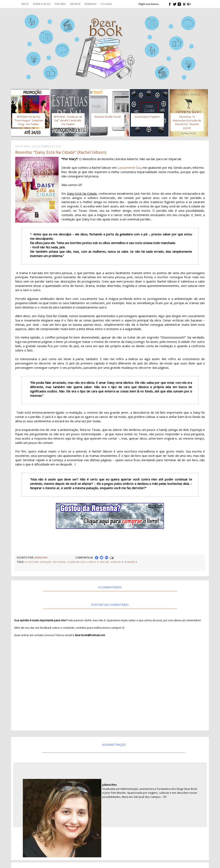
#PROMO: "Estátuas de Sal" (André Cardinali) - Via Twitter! (68, 120)
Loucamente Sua (129, 168)
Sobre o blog (42, 4)
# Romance (130, 562)
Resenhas (90, 4)
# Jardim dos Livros (82, 562)
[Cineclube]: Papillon (147, 117)
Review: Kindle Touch (108, 117)
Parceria (60, 4)
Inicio (25, 4)
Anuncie (75, 4)
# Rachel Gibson (109, 562)
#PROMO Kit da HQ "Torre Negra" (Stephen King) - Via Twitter (29, 120)
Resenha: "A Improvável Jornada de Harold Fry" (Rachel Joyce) (187, 122)
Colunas (106, 4)
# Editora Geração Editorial (46, 562)
